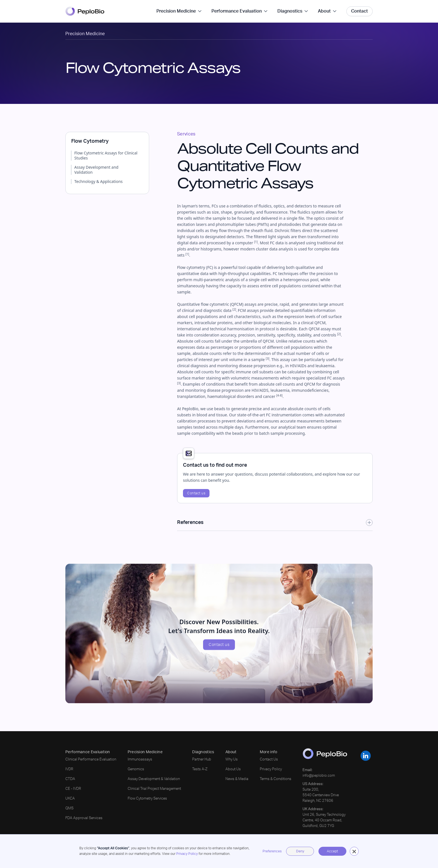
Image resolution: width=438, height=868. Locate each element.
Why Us (232, 759)
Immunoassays (140, 759)
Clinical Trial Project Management (154, 789)
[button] (354, 851)
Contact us (196, 493)
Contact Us (269, 759)
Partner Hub (202, 759)
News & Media (237, 779)
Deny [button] (300, 851)
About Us (233, 769)
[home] (85, 11)
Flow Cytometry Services (147, 799)
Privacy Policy (187, 854)
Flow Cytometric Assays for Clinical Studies (106, 156)
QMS (69, 808)
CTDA (70, 779)
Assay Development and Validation (96, 170)
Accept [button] (332, 851)
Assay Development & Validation (154, 779)
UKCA (70, 799)
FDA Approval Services (84, 818)
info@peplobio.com (319, 776)
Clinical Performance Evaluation (91, 759)
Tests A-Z (200, 769)
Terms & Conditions (276, 779)
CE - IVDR (73, 789)
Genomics (136, 769)
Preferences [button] (272, 851)
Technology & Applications (98, 182)
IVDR (69, 769)
